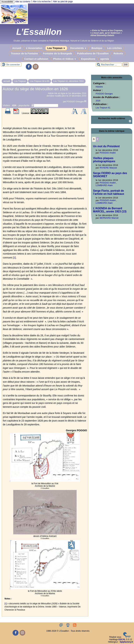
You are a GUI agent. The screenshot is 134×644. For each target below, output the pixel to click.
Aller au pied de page (63, 2)
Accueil (17, 48)
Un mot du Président (106, 146)
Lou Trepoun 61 (103, 108)
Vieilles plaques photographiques (104, 160)
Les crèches (115, 48)
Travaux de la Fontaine (24, 53)
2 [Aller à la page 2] (98, 139)
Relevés (118, 53)
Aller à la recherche (42, 2)
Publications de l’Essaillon (93, 53)
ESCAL (122, 639)
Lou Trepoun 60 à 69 (40, 81)
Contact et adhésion (36, 59)
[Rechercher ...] (109, 65)
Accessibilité (7, 2)
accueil (7, 81)
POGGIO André (108, 153)
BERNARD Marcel (109, 218)
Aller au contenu (23, 2)
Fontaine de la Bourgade (58, 53)
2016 (98, 101)
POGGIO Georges (75, 102)
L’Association (34, 48)
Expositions (88, 59)
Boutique (97, 48)
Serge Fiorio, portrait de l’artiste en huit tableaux (109, 192)
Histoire (99, 87)
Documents (78, 48)
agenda (105, 59)
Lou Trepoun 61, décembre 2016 (69, 81)
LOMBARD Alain (104, 185)
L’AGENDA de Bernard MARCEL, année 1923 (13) (110, 210)
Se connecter (13, 65)
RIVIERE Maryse (108, 168)
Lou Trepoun (56, 48)
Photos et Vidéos (65, 59)
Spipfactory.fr (126, 642)
